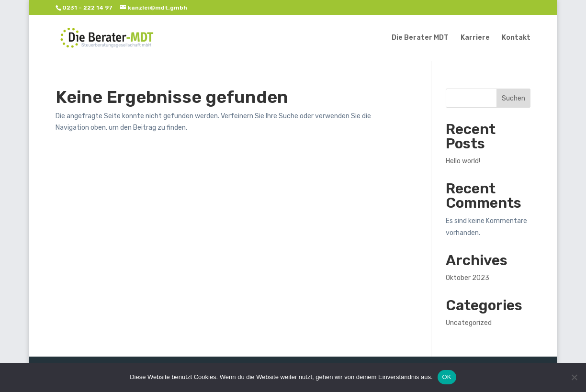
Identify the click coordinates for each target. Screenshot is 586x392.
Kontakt (516, 38)
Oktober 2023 (468, 278)
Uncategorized (469, 323)
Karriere (475, 38)
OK (447, 377)
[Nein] (574, 377)
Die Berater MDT (420, 38)
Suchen (513, 98)
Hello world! (463, 161)
